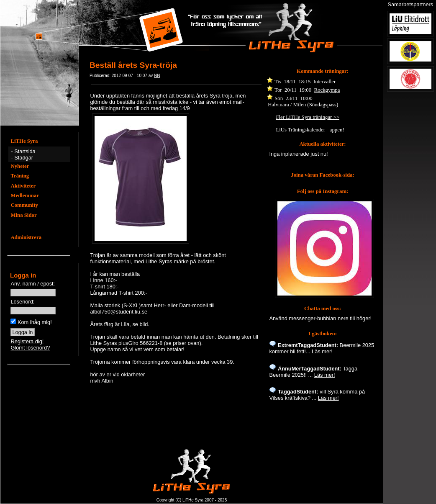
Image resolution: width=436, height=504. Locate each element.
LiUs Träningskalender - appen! (310, 130)
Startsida (25, 151)
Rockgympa (327, 90)
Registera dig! (27, 341)
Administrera (26, 237)
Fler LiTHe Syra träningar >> (308, 117)
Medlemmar (25, 195)
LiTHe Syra (24, 141)
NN (157, 76)
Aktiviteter (23, 186)
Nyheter (20, 166)
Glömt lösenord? (30, 348)
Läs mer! (322, 351)
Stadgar (24, 158)
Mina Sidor (23, 215)
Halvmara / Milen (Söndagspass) (303, 105)
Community (24, 205)
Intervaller (324, 82)
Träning (20, 176)
